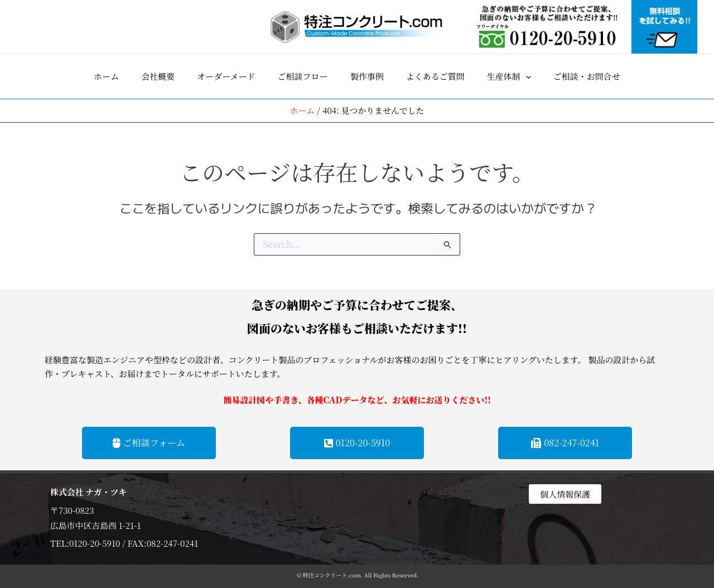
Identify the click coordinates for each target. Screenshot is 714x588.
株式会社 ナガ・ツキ (89, 492)
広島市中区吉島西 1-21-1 (96, 525)
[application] (526, 76)
